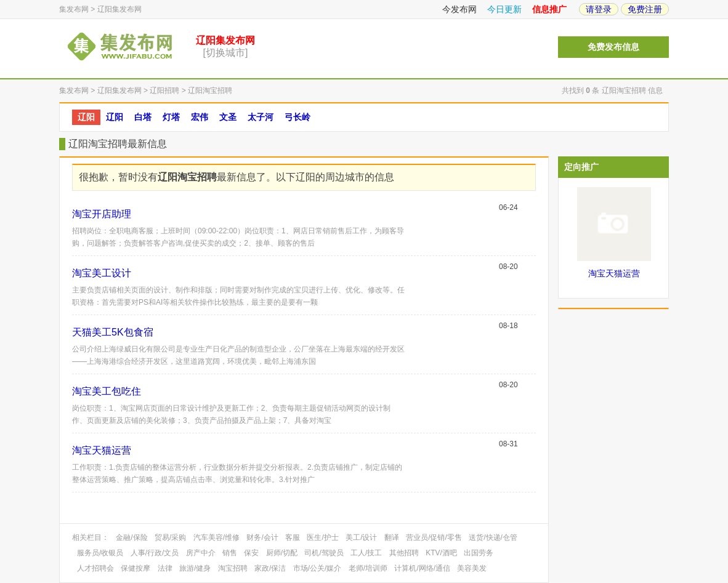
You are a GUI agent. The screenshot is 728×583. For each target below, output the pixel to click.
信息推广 (549, 9)
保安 (251, 553)
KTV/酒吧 (441, 553)
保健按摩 (135, 568)
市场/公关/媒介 (317, 568)
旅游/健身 (195, 568)
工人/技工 (366, 553)
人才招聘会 (95, 568)
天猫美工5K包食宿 (113, 332)
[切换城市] (226, 53)
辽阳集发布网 (119, 9)
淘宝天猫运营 (102, 450)
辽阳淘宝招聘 (210, 90)
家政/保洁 (270, 568)
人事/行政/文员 (155, 553)
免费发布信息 (613, 47)
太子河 (261, 117)
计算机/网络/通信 (422, 568)
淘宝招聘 (233, 568)
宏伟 (200, 117)
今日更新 (504, 9)
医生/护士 (322, 537)
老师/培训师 (368, 568)
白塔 (143, 117)
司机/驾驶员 (324, 553)
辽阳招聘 (164, 90)
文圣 (228, 117)
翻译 (392, 537)
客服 (293, 537)
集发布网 (74, 9)
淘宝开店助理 (102, 214)
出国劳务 (479, 553)
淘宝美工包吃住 (107, 391)
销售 (230, 553)
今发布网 (459, 9)
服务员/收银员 (100, 553)
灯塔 (171, 117)
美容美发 (472, 568)
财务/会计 (262, 537)
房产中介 (201, 553)
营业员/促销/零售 (434, 537)
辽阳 (86, 117)
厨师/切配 (282, 553)
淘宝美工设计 (102, 273)
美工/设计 (361, 537)
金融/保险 (131, 537)
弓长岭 (297, 117)
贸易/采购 (170, 537)
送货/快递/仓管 (493, 537)
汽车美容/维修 (216, 537)
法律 (165, 568)
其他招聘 (404, 553)
